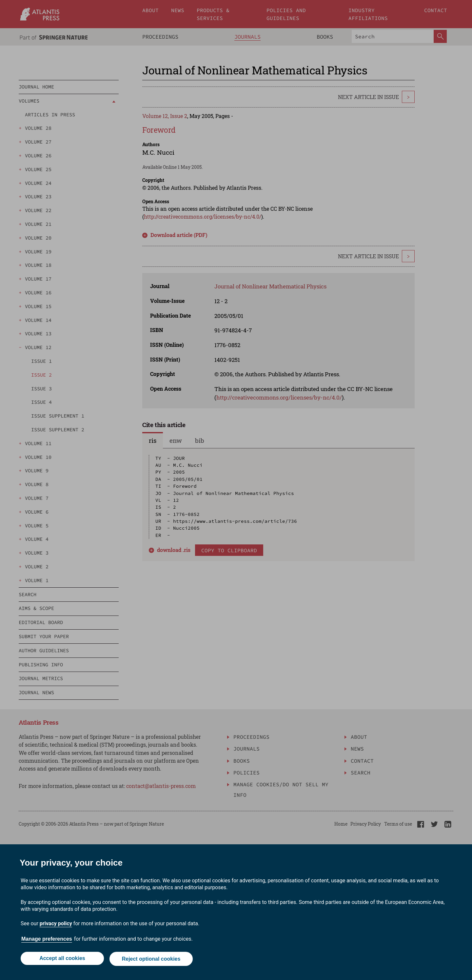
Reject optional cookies (152, 960)
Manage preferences (47, 940)
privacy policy (56, 925)
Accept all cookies (62, 960)
